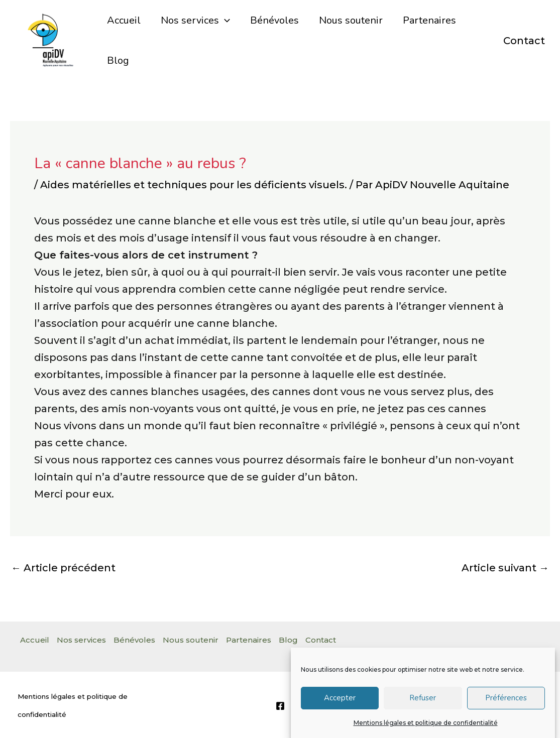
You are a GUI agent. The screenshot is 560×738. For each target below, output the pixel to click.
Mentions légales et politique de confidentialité (426, 729)
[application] (225, 21)
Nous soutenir (351, 20)
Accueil (124, 20)
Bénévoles (274, 20)
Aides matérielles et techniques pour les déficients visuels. (194, 185)
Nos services (195, 21)
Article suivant (505, 568)
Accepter (340, 704)
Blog (118, 60)
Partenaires (429, 20)
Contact (524, 41)
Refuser (423, 704)
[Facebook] (280, 706)
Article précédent (63, 568)
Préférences (506, 704)
